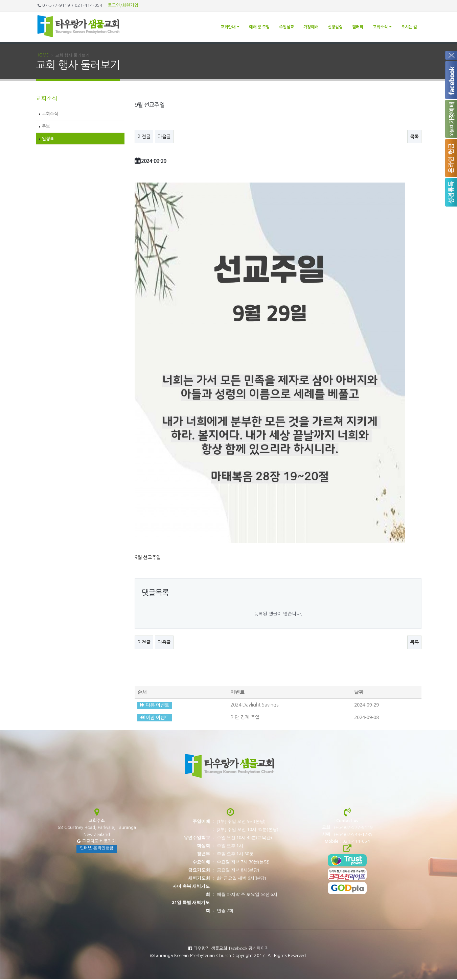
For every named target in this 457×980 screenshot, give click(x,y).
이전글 (144, 137)
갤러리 (358, 27)
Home (43, 55)
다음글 (164, 137)
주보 (46, 127)
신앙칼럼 (335, 27)
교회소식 (380, 27)
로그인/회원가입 (123, 5)
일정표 (48, 139)
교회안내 (228, 27)
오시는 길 (409, 27)
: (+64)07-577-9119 (347, 828)
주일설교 (287, 27)
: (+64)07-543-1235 (347, 835)
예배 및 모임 (259, 27)
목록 (414, 137)
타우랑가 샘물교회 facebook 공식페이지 (229, 949)
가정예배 (311, 27)
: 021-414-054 (347, 842)
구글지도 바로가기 (97, 842)
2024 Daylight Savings (254, 705)
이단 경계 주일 (245, 718)
